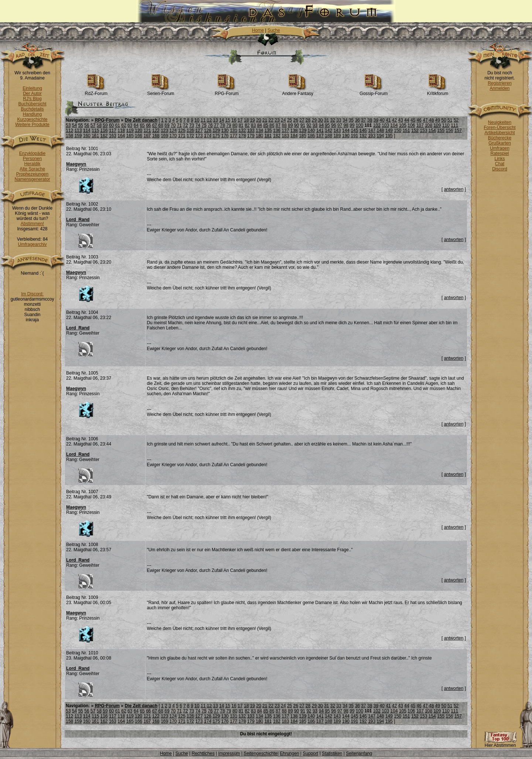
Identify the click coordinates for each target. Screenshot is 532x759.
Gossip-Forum (374, 92)
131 (233, 131)
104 (394, 125)
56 (87, 125)
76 (210, 125)
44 (407, 120)
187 (320, 136)
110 (446, 125)
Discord (500, 169)
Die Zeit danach (141, 120)
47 (425, 120)
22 (271, 120)
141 (320, 131)
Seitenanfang (359, 753)
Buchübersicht (32, 104)
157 (458, 131)
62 (124, 125)
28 (308, 120)
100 (359, 125)
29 (314, 120)
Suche (274, 30)
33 (339, 120)
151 (406, 131)
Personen (32, 159)
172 (190, 136)
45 (413, 120)
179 (251, 136)
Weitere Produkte (32, 125)
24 (283, 120)
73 (192, 125)
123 (164, 131)
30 (320, 120)
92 (309, 125)
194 (381, 136)
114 (87, 131)
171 (182, 136)
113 (78, 131)
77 (216, 125)
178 (242, 136)
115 (95, 131)
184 (294, 136)
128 (208, 131)
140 (311, 131)
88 (284, 125)
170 (173, 136)
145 (354, 131)
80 (235, 125)
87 (278, 125)
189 (337, 136)
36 (357, 120)
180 (259, 136)
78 (223, 125)
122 (156, 131)
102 (377, 125)
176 (225, 136)
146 (363, 131)
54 (74, 125)
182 (277, 136)
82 (247, 125)
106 (411, 125)
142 (328, 131)
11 (203, 120)
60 (111, 125)
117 (113, 131)
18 (246, 120)
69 (167, 125)
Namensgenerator (32, 179)
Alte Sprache (32, 169)
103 (385, 125)
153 (423, 131)
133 (251, 131)
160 (87, 136)
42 (394, 120)
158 (69, 136)
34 (345, 120)
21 (265, 120)
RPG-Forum (227, 92)
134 (259, 131)
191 (354, 136)
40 (382, 120)
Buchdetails (32, 109)
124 (173, 131)
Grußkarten (500, 143)
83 (253, 125)
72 (185, 125)
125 (182, 131)
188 (328, 136)
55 (80, 125)
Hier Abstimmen (500, 743)
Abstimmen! (32, 224)
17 (240, 120)
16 (234, 120)
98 (346, 125)
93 (315, 125)
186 (311, 136)
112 (69, 131)
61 (118, 125)
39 (376, 120)
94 (321, 125)
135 (268, 131)
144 (346, 131)
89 (290, 125)
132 (242, 131)
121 (147, 131)
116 (104, 131)
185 (303, 136)
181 (268, 136)
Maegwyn (76, 164)
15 (228, 120)
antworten (454, 189)
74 (198, 125)
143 (337, 131)
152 (415, 131)
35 (351, 120)
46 (419, 120)
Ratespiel (499, 153)
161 (95, 136)
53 (68, 125)
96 (333, 125)
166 (139, 136)
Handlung (32, 114)
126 (190, 131)
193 (372, 136)
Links (499, 159)
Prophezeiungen (32, 174)
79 (229, 125)
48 (431, 120)
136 (277, 131)
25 (289, 120)
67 (155, 125)
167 (147, 136)
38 (370, 120)
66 (148, 125)
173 (199, 136)
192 (363, 136)
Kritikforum (438, 92)
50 (444, 120)
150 (398, 131)
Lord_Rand (78, 220)
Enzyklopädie (32, 153)
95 (328, 125)
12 (209, 120)
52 (456, 120)
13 (215, 120)
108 (429, 125)
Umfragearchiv (32, 244)
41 (388, 120)
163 (113, 136)
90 (296, 125)
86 (272, 125)
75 (204, 125)
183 (285, 136)
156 (450, 131)
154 (432, 131)
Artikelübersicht (499, 133)
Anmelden (499, 88)
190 (346, 136)
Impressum (229, 753)
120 (139, 131)
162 (104, 136)
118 (121, 131)
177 (233, 136)
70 (173, 125)
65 (142, 125)
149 (389, 131)
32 (333, 120)
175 (216, 136)
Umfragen (500, 148)
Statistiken (332, 753)
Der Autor (32, 94)
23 (277, 120)
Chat (500, 164)
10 (197, 120)
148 (381, 131)
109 (437, 125)
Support (310, 753)
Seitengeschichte (261, 753)
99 (352, 125)
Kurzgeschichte (32, 119)
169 (164, 136)
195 (389, 136)
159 (78, 136)
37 (363, 120)
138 (294, 131)
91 (303, 125)
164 (121, 136)
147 (372, 131)
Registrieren (500, 83)
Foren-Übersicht (499, 128)
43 (401, 120)
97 (340, 125)
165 (130, 136)
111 (454, 125)
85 (266, 125)
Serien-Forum (161, 92)
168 (156, 136)
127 (199, 131)
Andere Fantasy (298, 92)
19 (253, 120)
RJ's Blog (32, 99)
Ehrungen (289, 753)
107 (420, 125)
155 (441, 131)
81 (241, 125)
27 (302, 120)
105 (403, 125)
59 (105, 125)
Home (258, 30)
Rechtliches (203, 753)
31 (326, 120)
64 (136, 125)
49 (438, 120)
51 (450, 120)
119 (130, 131)
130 (225, 131)
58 (99, 125)
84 (260, 125)
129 (216, 131)
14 (221, 120)
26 (296, 120)
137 (285, 131)
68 (161, 125)
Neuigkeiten (500, 122)
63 (130, 125)
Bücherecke (500, 138)
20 (258, 120)
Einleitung (32, 88)
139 (303, 131)
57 (93, 125)
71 (179, 125)
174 (208, 136)
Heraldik (32, 164)
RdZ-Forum (96, 92)
